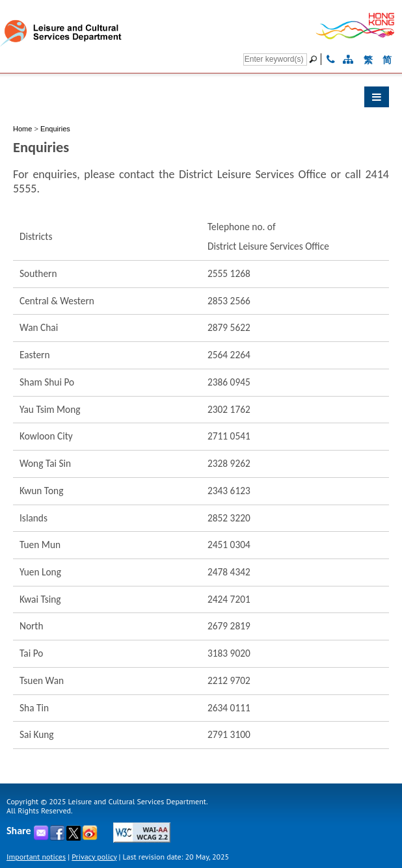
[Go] (315, 59)
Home (22, 129)
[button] (201, 100)
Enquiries (55, 129)
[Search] (275, 59)
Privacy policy (94, 857)
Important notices (36, 857)
